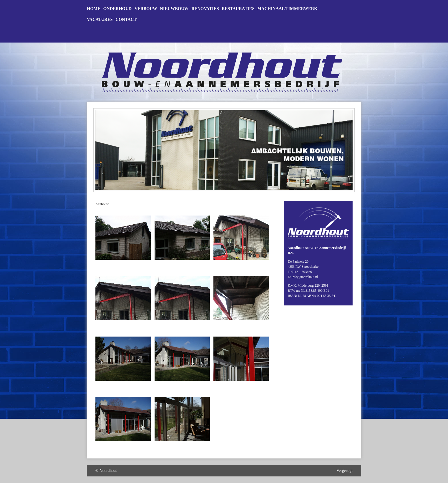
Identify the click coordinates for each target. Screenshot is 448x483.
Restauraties (238, 9)
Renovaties (205, 9)
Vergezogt (345, 471)
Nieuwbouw (174, 9)
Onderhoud (118, 9)
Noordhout (108, 471)
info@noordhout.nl (305, 277)
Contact (126, 20)
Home (94, 9)
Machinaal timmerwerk (287, 9)
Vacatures (100, 20)
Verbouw (146, 9)
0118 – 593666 (302, 272)
